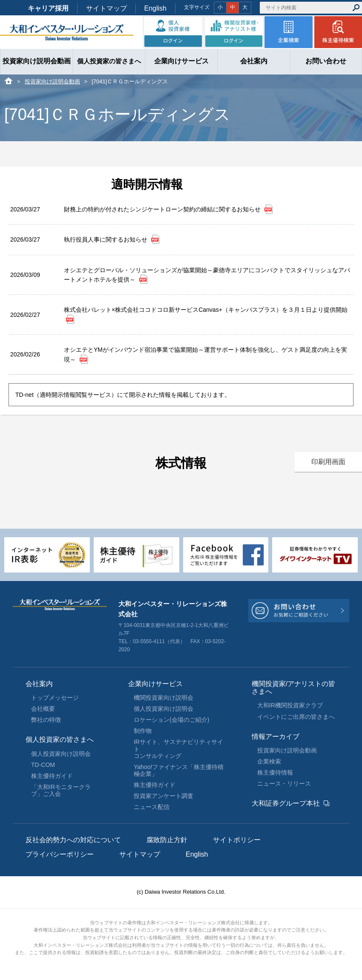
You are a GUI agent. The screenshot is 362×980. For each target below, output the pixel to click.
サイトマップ (106, 8)
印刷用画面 (328, 462)
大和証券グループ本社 (286, 803)
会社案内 (39, 684)
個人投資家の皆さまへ (60, 739)
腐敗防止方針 (167, 840)
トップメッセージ (55, 698)
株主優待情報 (275, 772)
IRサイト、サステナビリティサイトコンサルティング (178, 749)
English (155, 8)
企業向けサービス (155, 684)
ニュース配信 (152, 807)
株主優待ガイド (52, 776)
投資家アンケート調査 (164, 796)
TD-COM (43, 765)
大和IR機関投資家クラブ (290, 705)
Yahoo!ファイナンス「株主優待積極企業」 (179, 770)
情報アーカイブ (276, 736)
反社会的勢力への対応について (73, 840)
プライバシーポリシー (60, 854)
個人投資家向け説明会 (61, 754)
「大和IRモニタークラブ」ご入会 (61, 790)
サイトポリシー (237, 840)
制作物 (143, 731)
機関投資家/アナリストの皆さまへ (293, 688)
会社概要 (43, 709)
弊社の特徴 (46, 720)
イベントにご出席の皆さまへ (296, 717)
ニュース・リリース (284, 783)
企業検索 (269, 761)
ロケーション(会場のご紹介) (171, 720)
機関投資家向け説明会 (164, 698)
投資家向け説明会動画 (52, 81)
